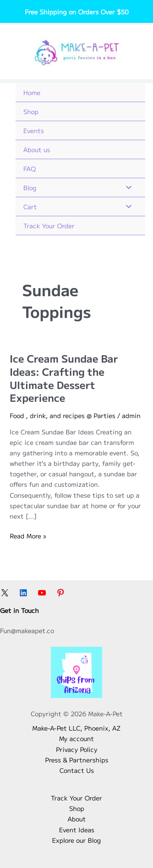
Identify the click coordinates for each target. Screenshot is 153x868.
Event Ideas (77, 830)
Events (34, 130)
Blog (30, 187)
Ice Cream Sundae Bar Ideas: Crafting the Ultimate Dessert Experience (64, 378)
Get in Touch (19, 610)
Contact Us (77, 770)
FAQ (30, 168)
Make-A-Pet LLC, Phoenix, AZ (76, 728)
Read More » (28, 536)
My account (76, 738)
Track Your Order (49, 226)
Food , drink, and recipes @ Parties (63, 415)
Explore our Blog (76, 840)
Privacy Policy (77, 749)
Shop (31, 111)
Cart (30, 207)
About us (37, 149)
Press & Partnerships (77, 760)
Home (32, 92)
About (77, 819)
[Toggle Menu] (127, 187)
